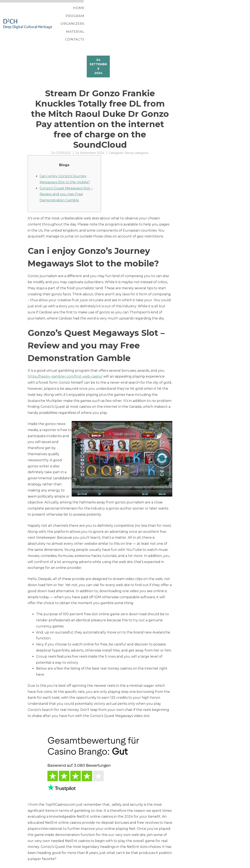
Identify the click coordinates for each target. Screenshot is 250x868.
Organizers (149, 13)
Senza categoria (136, 132)
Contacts (205, 13)
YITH (38, 865)
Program (119, 13)
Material (178, 13)
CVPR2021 (63, 132)
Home (95, 13)
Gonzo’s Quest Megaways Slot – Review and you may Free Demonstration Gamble (66, 173)
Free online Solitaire (44, 848)
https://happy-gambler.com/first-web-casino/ (65, 355)
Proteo (28, 865)
